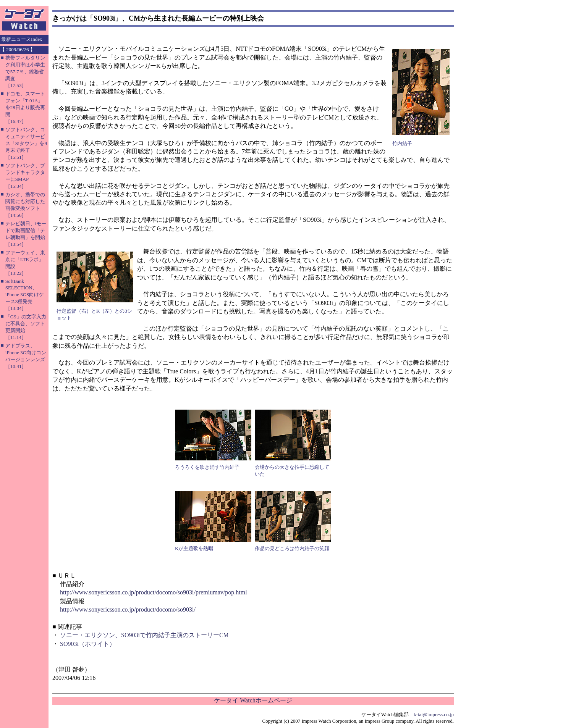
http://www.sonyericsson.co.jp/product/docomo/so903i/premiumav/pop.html (154, 592)
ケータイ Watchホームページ (253, 700)
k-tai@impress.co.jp (434, 714)
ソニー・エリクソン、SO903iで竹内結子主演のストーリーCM (144, 635)
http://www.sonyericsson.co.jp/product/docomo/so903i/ (128, 609)
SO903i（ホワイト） (88, 644)
